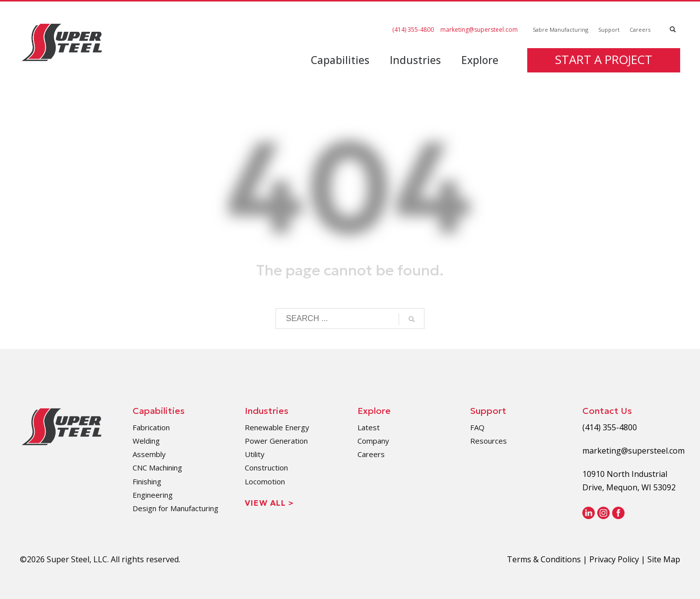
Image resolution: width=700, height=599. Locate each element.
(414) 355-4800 (413, 30)
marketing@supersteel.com (479, 30)
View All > (269, 503)
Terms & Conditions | (548, 559)
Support (609, 30)
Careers (640, 30)
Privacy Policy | (618, 559)
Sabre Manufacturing (560, 30)
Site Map (664, 559)
